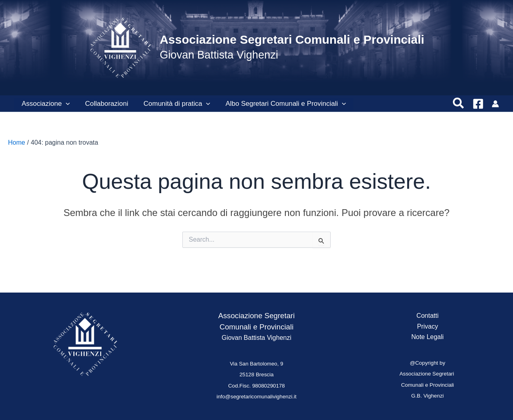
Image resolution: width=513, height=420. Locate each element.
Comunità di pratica (173, 104)
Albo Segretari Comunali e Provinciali (280, 104)
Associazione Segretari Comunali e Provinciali (292, 39)
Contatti (427, 316)
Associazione (45, 104)
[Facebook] (478, 104)
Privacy (427, 326)
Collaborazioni (104, 104)
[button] (65, 104)
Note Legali (427, 337)
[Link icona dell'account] (495, 104)
